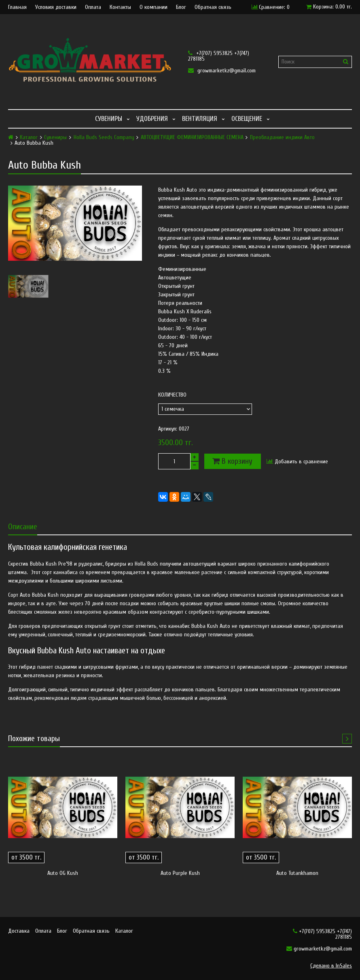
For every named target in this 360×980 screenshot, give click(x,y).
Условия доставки (56, 7)
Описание (23, 527)
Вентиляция (200, 119)
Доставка (19, 931)
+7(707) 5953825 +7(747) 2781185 (219, 56)
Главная (17, 7)
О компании (154, 7)
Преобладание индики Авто (282, 137)
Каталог (29, 137)
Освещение (247, 119)
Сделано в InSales (331, 966)
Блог (181, 7)
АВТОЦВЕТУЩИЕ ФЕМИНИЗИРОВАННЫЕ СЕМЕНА (192, 137)
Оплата (93, 7)
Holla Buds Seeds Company (104, 137)
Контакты (120, 7)
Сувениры (109, 119)
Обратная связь (213, 7)
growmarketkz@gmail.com (222, 71)
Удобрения (152, 119)
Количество (172, 395)
